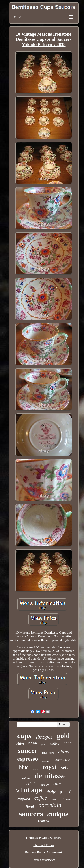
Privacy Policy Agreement (44, 852)
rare (57, 784)
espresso (28, 759)
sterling (54, 744)
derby (51, 792)
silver (55, 799)
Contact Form (43, 845)
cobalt (32, 784)
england (43, 821)
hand (68, 743)
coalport (48, 753)
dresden (67, 799)
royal (50, 767)
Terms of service (43, 860)
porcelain (50, 805)
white (20, 743)
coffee (41, 798)
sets (65, 768)
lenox (36, 769)
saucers (31, 814)
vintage (29, 791)
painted (66, 792)
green (45, 785)
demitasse (50, 776)
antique (58, 814)
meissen (26, 779)
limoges (44, 737)
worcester (61, 760)
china (64, 752)
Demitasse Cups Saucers (44, 838)
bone (33, 743)
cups (24, 736)
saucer (28, 750)
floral (30, 807)
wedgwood (23, 799)
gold (64, 736)
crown (45, 761)
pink (43, 744)
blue (24, 767)
